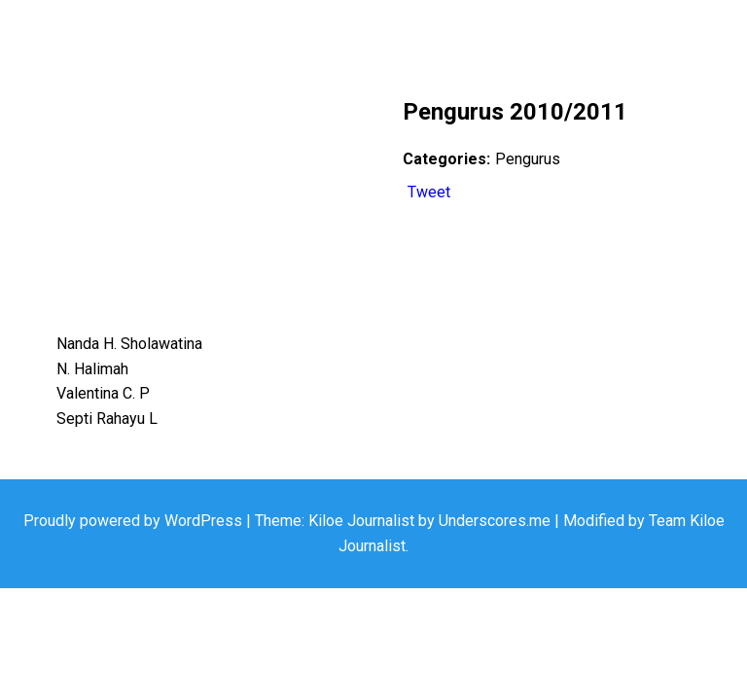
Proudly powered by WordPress (135, 521)
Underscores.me (495, 521)
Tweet (429, 192)
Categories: (446, 159)
